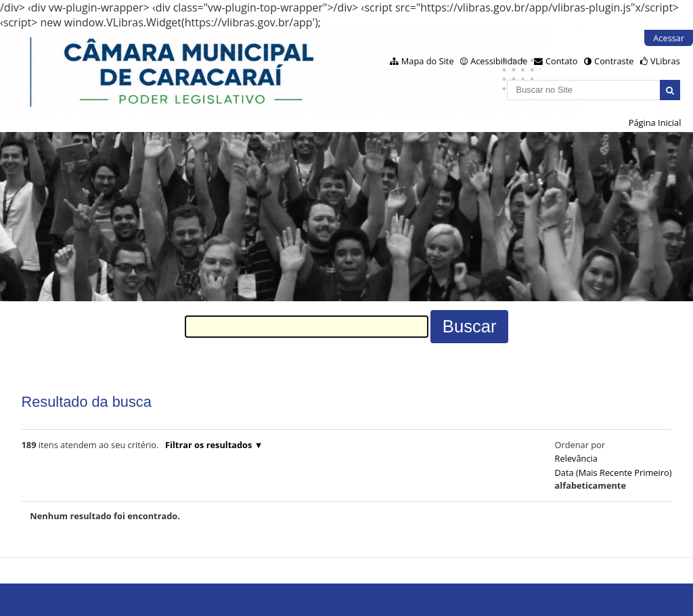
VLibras (665, 61)
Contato (562, 61)
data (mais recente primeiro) (613, 472)
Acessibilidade (499, 61)
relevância (576, 458)
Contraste (614, 61)
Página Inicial (655, 123)
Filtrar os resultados (208, 445)
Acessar (669, 38)
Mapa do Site (428, 61)
